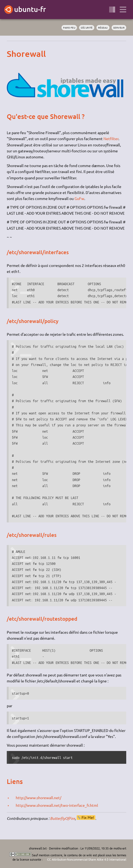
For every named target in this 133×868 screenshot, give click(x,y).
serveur (119, 27)
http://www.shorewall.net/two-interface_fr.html (57, 805)
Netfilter (111, 138)
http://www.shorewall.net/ (38, 798)
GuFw (79, 198)
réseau (103, 27)
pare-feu (69, 27)
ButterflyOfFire (63, 818)
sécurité (87, 27)
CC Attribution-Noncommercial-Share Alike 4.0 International (87, 859)
